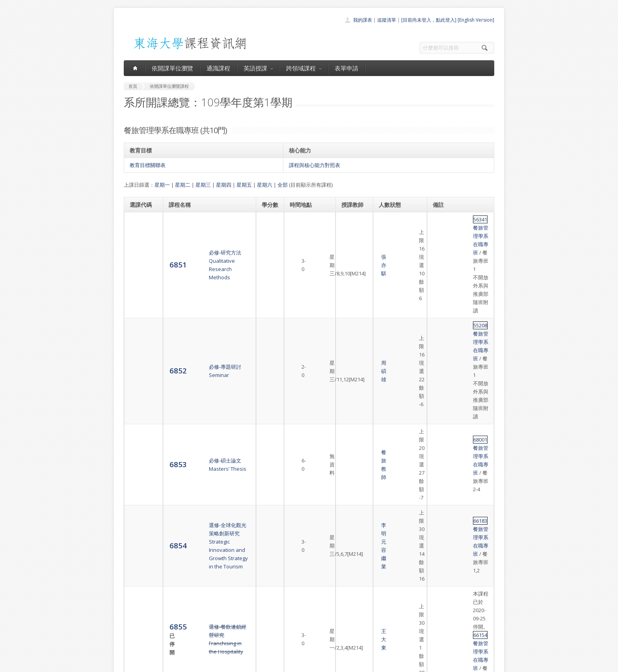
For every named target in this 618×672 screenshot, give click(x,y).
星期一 (162, 185)
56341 (440, 219)
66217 (440, 516)
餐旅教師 (352, 303)
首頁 (284, 590)
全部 (283, 185)
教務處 (256, 664)
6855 (139, 362)
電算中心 (231, 664)
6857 (138, 429)
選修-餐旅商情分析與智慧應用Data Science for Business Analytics (203, 520)
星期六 (265, 185)
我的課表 (363, 20)
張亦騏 (349, 232)
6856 (138, 402)
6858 (138, 456)
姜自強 (349, 511)
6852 (138, 271)
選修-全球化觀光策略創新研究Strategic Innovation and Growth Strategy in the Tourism (208, 330)
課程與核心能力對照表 (315, 165)
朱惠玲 (349, 425)
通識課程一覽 (293, 607)
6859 (138, 488)
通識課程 (218, 68)
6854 (138, 330)
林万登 (349, 484)
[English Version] (476, 20)
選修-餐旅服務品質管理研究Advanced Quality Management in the (207, 457)
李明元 (349, 327)
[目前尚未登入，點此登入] (429, 20)
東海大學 (130, 664)
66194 (440, 398)
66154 (440, 370)
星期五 (244, 185)
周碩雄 (349, 272)
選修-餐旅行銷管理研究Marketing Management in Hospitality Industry (200, 488)
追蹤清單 (387, 20)
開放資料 (289, 633)
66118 (440, 453)
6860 (138, 519)
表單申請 (346, 68)
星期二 (183, 185)
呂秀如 (349, 402)
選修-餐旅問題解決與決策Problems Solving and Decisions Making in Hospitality (207, 402)
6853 (138, 303)
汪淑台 (349, 457)
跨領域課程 (304, 68)
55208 (440, 259)
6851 (138, 231)
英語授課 (258, 68)
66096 (440, 484)
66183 (440, 327)
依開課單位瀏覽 (172, 68)
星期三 (203, 185)
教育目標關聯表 (148, 165)
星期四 (224, 185)
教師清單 (289, 642)
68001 (440, 299)
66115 (440, 425)
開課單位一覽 (293, 599)
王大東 (349, 366)
